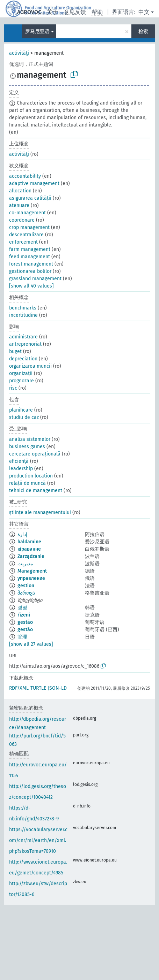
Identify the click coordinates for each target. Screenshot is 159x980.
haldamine (29, 542)
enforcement (23, 242)
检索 (143, 32)
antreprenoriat (25, 344)
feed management (30, 257)
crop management (29, 227)
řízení (24, 615)
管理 (22, 637)
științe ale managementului (40, 512)
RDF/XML (19, 688)
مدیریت (25, 564)
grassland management (35, 279)
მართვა (26, 593)
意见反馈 (75, 12)
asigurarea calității (30, 198)
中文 (144, 12)
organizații (21, 373)
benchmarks (23, 308)
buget (15, 351)
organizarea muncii (30, 366)
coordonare (22, 220)
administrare (23, 337)
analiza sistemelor (30, 439)
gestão (25, 622)
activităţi (19, 53)
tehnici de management (36, 491)
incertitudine (23, 315)
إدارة (22, 534)
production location (31, 476)
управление (31, 578)
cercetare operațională (35, 454)
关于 (52, 12)
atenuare (19, 205)
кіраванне (29, 549)
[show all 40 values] (31, 286)
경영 (22, 608)
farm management (30, 249)
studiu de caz (24, 417)
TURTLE (38, 688)
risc (13, 388)
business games (27, 447)
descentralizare (26, 235)
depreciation (23, 359)
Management (32, 571)
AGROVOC (29, 12)
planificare (21, 410)
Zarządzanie (31, 556)
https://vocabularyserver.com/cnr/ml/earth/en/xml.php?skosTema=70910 (38, 840)
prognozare (21, 381)
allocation (20, 191)
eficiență (19, 461)
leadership (21, 469)
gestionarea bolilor (30, 271)
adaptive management (34, 183)
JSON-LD (57, 688)
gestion (26, 586)
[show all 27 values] (31, 644)
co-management (27, 213)
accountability (25, 176)
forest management (31, 264)
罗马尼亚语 (37, 32)
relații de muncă (27, 483)
